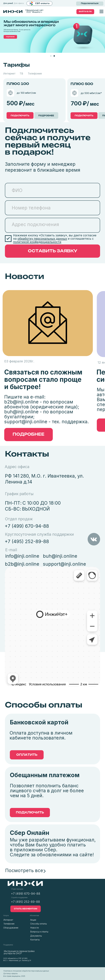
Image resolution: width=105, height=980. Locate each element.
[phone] (52, 208)
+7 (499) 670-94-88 (27, 526)
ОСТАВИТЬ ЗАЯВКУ (53, 251)
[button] (39, 3)
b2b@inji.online (21, 402)
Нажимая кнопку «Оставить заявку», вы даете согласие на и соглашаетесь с (55, 239)
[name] (52, 190)
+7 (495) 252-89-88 (27, 541)
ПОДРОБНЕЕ (46, 116)
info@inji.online (22, 556)
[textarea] (52, 225)
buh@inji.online (21, 412)
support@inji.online (26, 422)
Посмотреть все (24, 870)
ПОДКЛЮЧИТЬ (20, 116)
